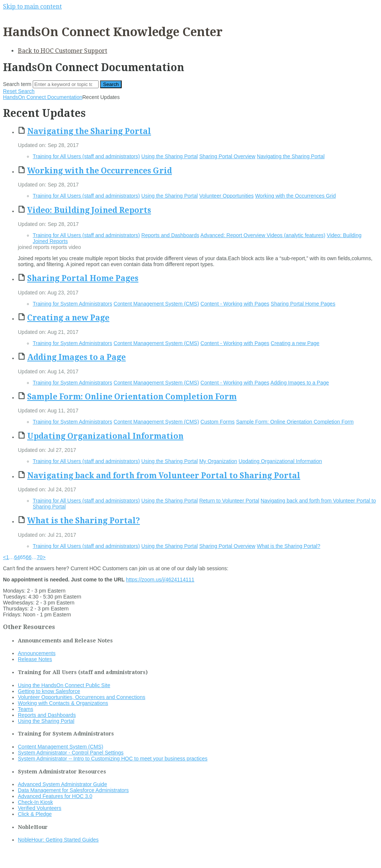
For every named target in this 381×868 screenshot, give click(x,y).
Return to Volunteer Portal (229, 501)
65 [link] (23, 557)
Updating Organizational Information (105, 436)
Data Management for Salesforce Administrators (73, 790)
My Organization (218, 461)
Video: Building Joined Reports (89, 210)
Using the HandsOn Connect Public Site (64, 685)
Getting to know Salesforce (49, 691)
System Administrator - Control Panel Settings (71, 753)
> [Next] (44, 557)
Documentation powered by (39, 859)
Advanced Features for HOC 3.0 (55, 796)
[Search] (66, 84)
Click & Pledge (35, 814)
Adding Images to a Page (76, 357)
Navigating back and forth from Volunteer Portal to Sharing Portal (164, 476)
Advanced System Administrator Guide (63, 784)
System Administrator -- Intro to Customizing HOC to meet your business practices (113, 759)
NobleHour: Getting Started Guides (58, 840)
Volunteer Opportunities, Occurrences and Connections (81, 697)
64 (17, 557)
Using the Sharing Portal (170, 156)
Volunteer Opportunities (226, 196)
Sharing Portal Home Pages (83, 278)
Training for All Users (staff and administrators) (86, 156)
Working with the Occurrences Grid (100, 171)
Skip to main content (32, 7)
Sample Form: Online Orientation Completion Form (132, 397)
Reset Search (19, 91)
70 (40, 557)
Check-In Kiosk (35, 802)
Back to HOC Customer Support (63, 51)
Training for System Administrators (72, 304)
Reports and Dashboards (170, 235)
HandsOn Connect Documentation (43, 97)
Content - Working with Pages (235, 304)
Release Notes (35, 659)
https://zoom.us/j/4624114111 (160, 580)
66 (29, 557)
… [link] (12, 557)
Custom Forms (218, 422)
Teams (25, 709)
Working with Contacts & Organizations (63, 703)
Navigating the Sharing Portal (89, 131)
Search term (17, 84)
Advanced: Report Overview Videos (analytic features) (263, 235)
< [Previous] (4, 557)
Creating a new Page (68, 318)
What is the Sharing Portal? (84, 521)
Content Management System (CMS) (156, 304)
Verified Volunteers (40, 808)
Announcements (37, 653)
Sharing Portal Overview (227, 156)
